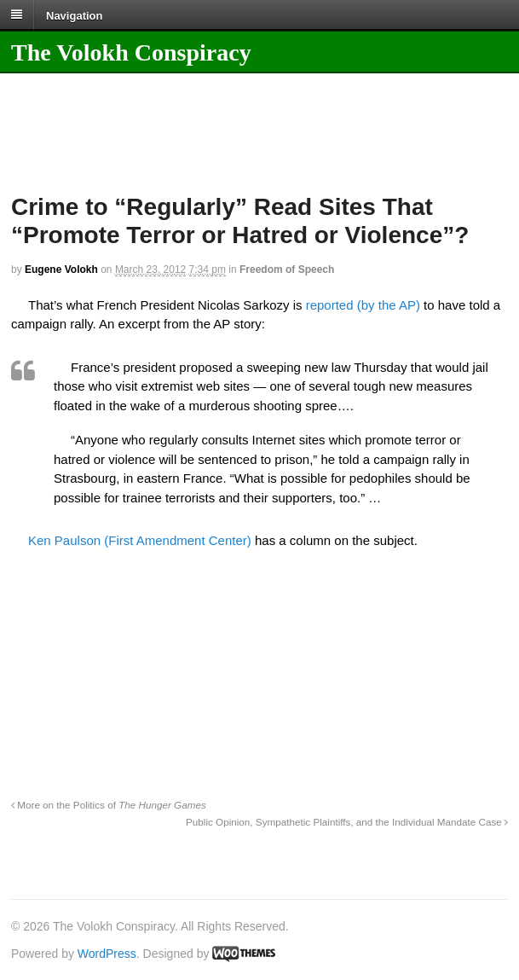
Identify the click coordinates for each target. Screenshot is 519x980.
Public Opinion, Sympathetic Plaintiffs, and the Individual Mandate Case (347, 822)
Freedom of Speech (287, 270)
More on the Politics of (109, 805)
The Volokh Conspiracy (131, 52)
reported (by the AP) (363, 305)
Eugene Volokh (61, 270)
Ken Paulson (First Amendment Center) (140, 540)
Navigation (74, 15)
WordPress (107, 954)
